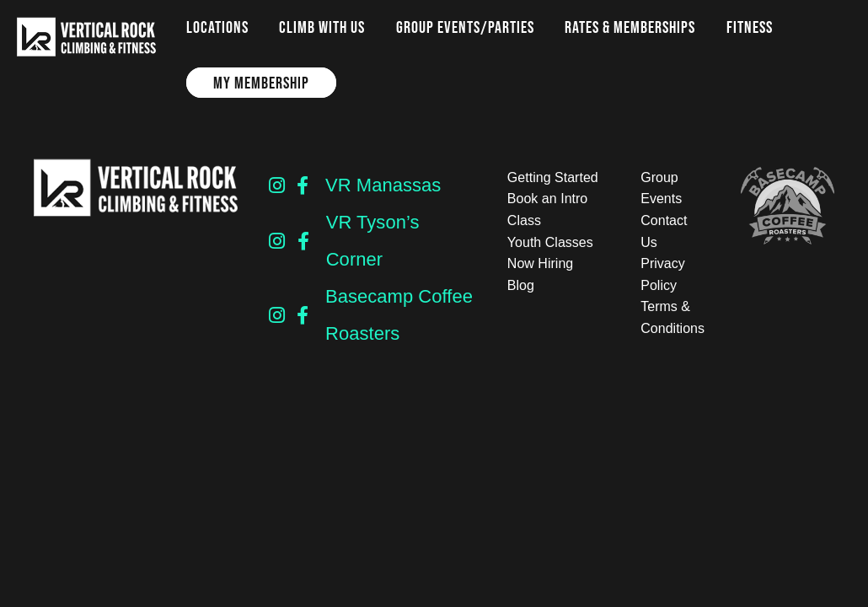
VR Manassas (383, 185)
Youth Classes (550, 242)
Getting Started (553, 177)
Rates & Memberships (630, 27)
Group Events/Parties (465, 27)
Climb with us (322, 27)
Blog (521, 285)
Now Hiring (540, 263)
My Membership (261, 83)
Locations (217, 27)
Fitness (750, 27)
